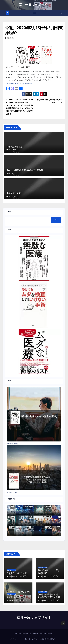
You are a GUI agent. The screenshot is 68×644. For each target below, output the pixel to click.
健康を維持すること (16, 597)
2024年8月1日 (44, 600)
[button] (61, 13)
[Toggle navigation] (34, 13)
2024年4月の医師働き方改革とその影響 (25, 170)
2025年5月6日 (13, 576)
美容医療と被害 (13, 193)
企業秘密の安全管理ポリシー (49, 639)
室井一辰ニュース (11, 570)
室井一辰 (23, 576)
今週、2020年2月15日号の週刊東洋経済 (34, 30)
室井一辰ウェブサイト (35, 5)
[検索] (56, 220)
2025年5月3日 (13, 600)
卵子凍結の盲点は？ (15, 147)
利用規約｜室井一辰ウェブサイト (43, 634)
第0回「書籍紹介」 (13, 444)
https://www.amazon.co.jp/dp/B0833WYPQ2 (20, 84)
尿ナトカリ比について (17, 573)
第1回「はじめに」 (13, 493)
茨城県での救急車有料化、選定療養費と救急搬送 (49, 597)
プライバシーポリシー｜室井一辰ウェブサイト (24, 639)
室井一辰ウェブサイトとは (23, 634)
